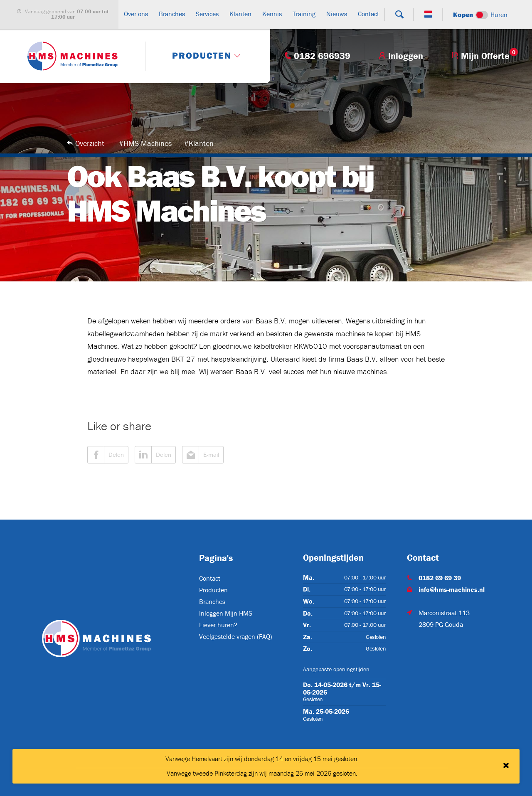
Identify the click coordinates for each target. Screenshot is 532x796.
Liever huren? (218, 625)
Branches (212, 601)
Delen (106, 455)
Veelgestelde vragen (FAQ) (236, 636)
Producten (213, 590)
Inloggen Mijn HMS (226, 613)
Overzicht (90, 143)
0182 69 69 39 (440, 578)
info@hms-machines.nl (452, 589)
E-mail (201, 455)
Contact (210, 578)
